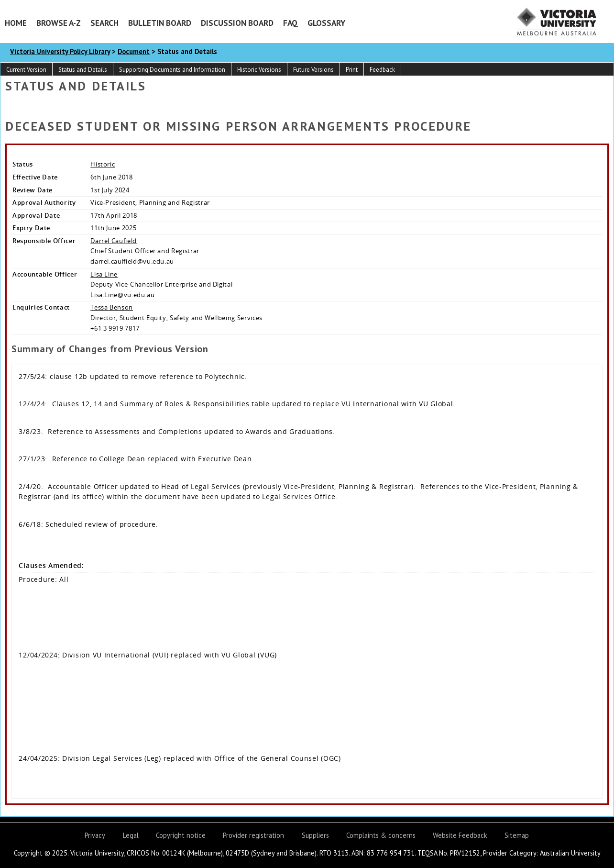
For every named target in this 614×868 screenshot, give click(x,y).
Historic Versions (259, 70)
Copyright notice (181, 835)
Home (16, 23)
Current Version (26, 70)
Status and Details (83, 70)
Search (104, 23)
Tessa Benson (112, 307)
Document (134, 51)
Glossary (326, 23)
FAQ (291, 23)
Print (352, 70)
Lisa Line (104, 274)
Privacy (95, 835)
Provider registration (253, 835)
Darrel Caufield (114, 241)
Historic (103, 164)
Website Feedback (460, 835)
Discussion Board (237, 23)
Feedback (382, 70)
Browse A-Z (59, 23)
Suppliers (315, 835)
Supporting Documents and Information (172, 70)
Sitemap (517, 835)
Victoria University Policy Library (60, 51)
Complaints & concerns (381, 835)
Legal (131, 835)
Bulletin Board (160, 23)
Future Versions (313, 70)
